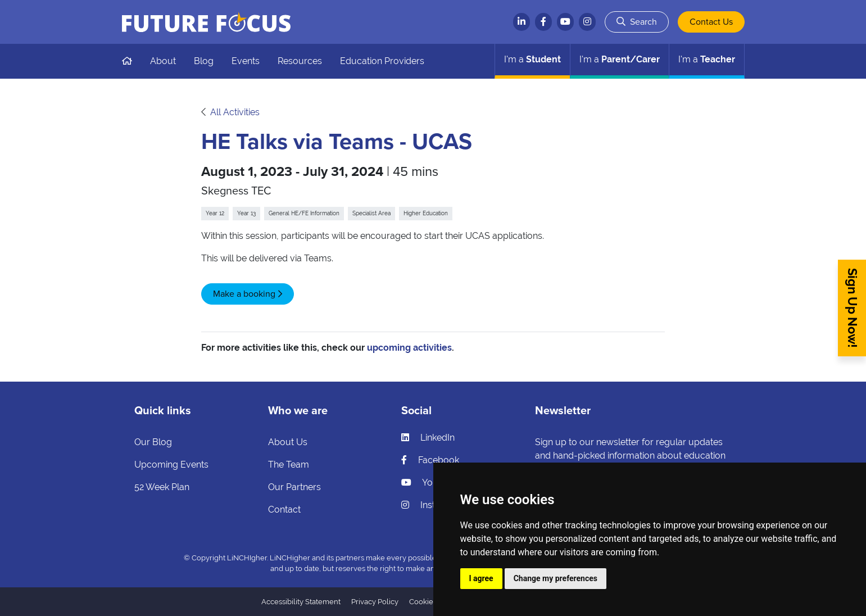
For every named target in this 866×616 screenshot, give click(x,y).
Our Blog (153, 442)
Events (246, 61)
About (163, 61)
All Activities (235, 112)
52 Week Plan (162, 487)
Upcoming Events (171, 465)
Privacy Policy (375, 602)
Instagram (432, 505)
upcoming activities (409, 348)
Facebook (430, 460)
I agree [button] (481, 578)
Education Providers (382, 61)
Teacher (707, 59)
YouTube (430, 483)
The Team (289, 465)
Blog (204, 61)
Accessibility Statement (301, 602)
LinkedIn (428, 438)
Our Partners (294, 487)
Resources (300, 61)
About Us (288, 442)
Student (532, 59)
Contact (284, 509)
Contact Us (711, 22)
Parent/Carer (620, 59)
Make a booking (244, 294)
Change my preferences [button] (556, 578)
